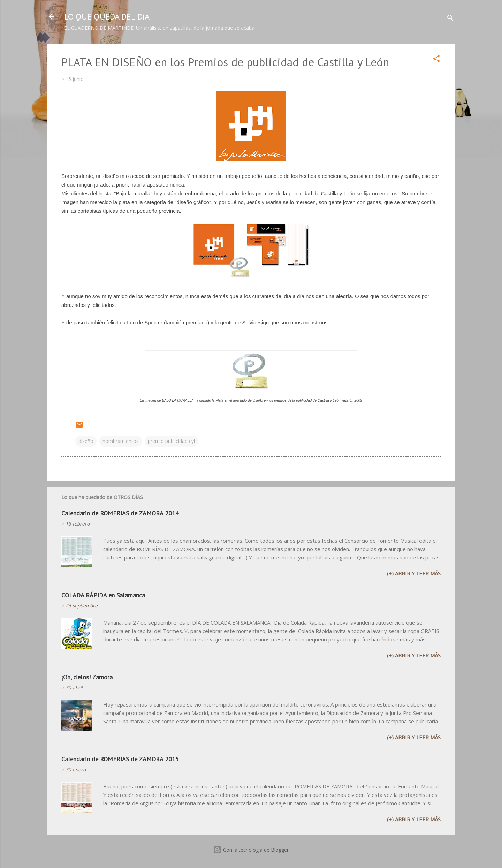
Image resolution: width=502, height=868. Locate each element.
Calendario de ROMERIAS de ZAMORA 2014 (120, 513)
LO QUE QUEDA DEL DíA (107, 17)
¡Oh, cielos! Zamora (87, 677)
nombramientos (121, 441)
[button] (436, 60)
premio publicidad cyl (171, 441)
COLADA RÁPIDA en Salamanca (103, 595)
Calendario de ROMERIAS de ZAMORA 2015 (120, 759)
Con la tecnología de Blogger (251, 850)
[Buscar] (450, 19)
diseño (86, 441)
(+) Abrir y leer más (414, 573)
